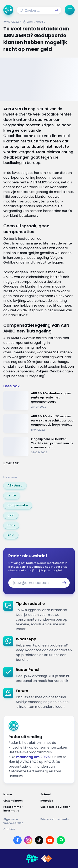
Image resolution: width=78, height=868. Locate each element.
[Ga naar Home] (8, 10)
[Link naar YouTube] (50, 840)
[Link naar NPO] (47, 859)
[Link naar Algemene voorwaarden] (21, 821)
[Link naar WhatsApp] (61, 840)
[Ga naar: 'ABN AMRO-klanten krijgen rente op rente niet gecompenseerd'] (39, 401)
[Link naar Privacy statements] (58, 821)
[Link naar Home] (21, 795)
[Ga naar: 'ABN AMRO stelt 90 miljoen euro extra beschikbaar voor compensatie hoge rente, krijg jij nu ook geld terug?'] (39, 424)
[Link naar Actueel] (58, 795)
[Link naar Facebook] (17, 840)
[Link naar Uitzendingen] (21, 801)
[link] (15, 485)
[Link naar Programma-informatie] (21, 809)
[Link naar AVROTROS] (32, 859)
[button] (57, 10)
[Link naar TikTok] (39, 840)
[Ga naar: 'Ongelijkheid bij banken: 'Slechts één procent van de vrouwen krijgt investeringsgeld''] (39, 446)
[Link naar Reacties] (58, 801)
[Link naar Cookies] (39, 829)
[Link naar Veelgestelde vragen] (58, 809)
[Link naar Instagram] (28, 840)
